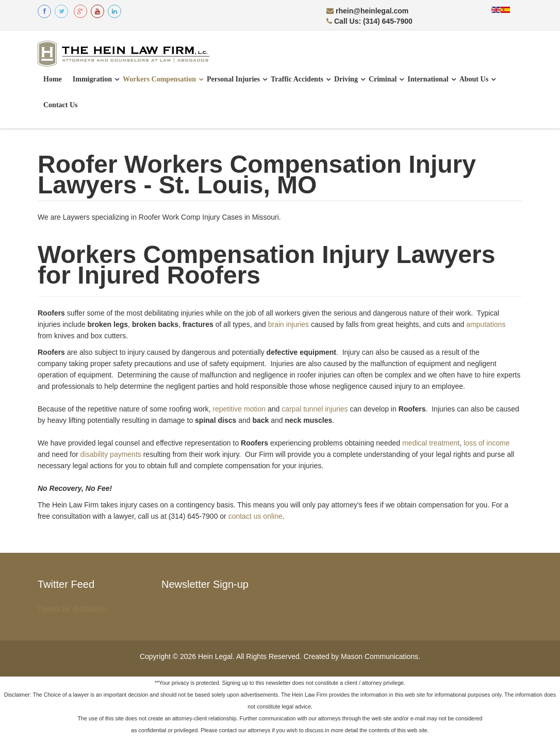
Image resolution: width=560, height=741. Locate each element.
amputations (486, 324)
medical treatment (431, 443)
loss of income (487, 443)
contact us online (256, 516)
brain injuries (289, 324)
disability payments (111, 454)
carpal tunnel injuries (315, 409)
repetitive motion (239, 409)
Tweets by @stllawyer (73, 609)
